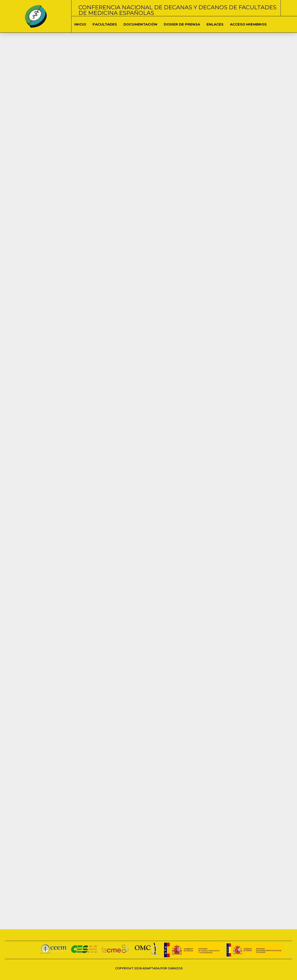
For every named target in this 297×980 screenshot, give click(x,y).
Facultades (105, 24)
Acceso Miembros (248, 24)
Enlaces (215, 24)
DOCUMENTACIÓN (140, 24)
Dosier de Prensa (182, 24)
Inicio (80, 24)
